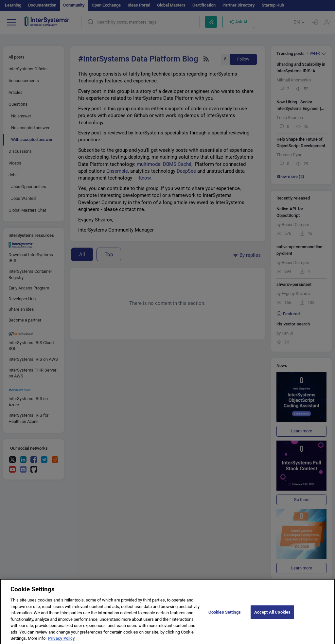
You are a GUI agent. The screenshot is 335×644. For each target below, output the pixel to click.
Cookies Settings (225, 616)
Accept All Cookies (272, 616)
